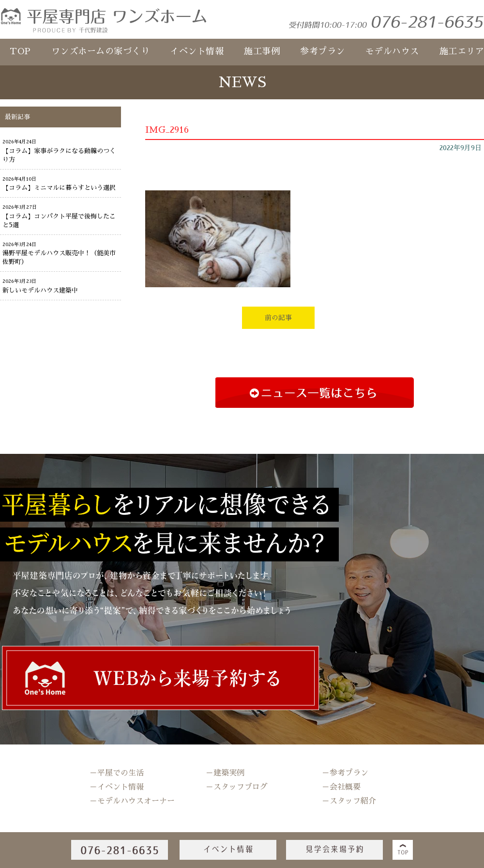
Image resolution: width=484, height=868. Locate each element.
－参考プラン (345, 773)
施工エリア (462, 51)
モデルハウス (392, 51)
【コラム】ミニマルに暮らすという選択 (59, 188)
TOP (20, 51)
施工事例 (262, 51)
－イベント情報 (117, 787)
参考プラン (323, 51)
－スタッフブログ (237, 787)
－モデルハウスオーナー (132, 801)
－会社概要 (341, 787)
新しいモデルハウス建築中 (40, 290)
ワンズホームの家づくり (101, 51)
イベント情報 (197, 51)
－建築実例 (225, 773)
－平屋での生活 (117, 773)
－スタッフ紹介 (349, 801)
